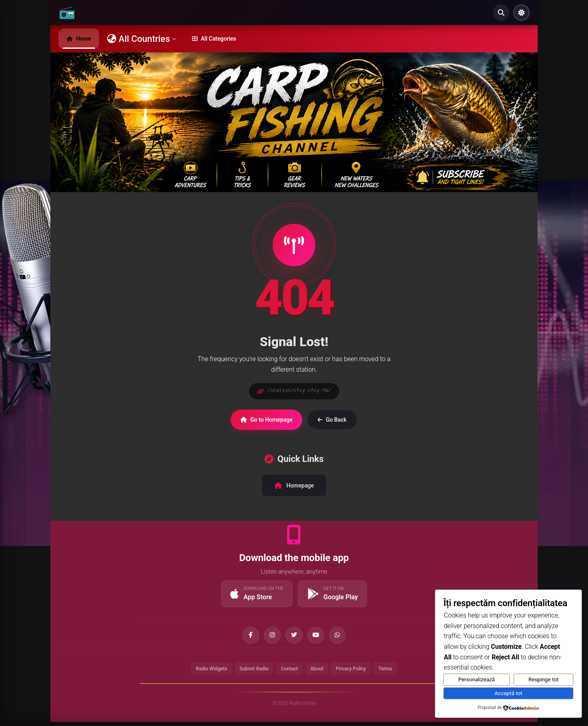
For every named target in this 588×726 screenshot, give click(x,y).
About (319, 672)
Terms (393, 672)
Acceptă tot (508, 693)
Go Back (332, 420)
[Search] (501, 13)
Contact (289, 672)
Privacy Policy (356, 672)
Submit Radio (250, 672)
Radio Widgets (204, 672)
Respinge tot (543, 679)
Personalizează (476, 679)
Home (79, 39)
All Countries (142, 39)
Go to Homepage (266, 420)
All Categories (214, 39)
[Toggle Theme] (521, 13)
